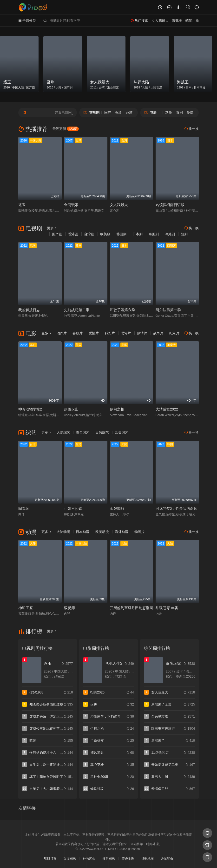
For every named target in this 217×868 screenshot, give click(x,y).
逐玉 (22, 205)
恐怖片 (126, 333)
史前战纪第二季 (77, 310)
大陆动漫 (63, 532)
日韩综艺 (102, 432)
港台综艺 (83, 432)
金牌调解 (117, 508)
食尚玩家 (71, 205)
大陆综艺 (63, 432)
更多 (52, 228)
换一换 (192, 129)
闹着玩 (24, 508)
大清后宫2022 (167, 409)
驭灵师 (69, 608)
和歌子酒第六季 (122, 310)
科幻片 (110, 333)
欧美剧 (105, 234)
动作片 (62, 333)
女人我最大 (119, 205)
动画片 (139, 532)
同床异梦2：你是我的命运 (176, 508)
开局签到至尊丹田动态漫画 (132, 608)
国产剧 (57, 234)
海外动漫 (122, 532)
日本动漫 (83, 532)
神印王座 (26, 608)
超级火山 (71, 409)
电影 (151, 112)
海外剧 (170, 234)
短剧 (184, 234)
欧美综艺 (122, 432)
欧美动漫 (102, 532)
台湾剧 (89, 234)
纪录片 (174, 333)
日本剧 (138, 234)
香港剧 (73, 234)
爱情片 (94, 333)
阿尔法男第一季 (168, 310)
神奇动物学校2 (30, 409)
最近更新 (66, 129)
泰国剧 (154, 234)
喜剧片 (78, 333)
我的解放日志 (29, 310)
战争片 (158, 333)
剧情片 (142, 333)
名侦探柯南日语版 (170, 205)
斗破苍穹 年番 (167, 608)
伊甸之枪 (117, 409)
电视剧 (92, 112)
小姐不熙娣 (73, 508)
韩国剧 (121, 234)
